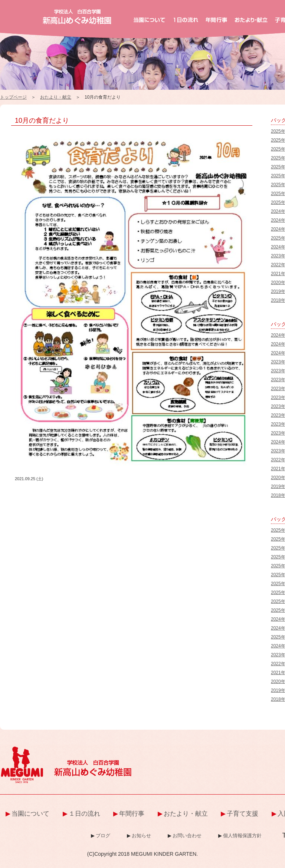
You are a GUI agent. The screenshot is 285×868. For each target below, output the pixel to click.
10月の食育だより (42, 121)
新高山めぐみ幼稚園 (77, 17)
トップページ (13, 97)
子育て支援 (243, 814)
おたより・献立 (56, 97)
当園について (30, 814)
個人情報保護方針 (242, 836)
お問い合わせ (187, 836)
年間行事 (132, 814)
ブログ (103, 836)
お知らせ (141, 836)
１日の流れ (84, 814)
